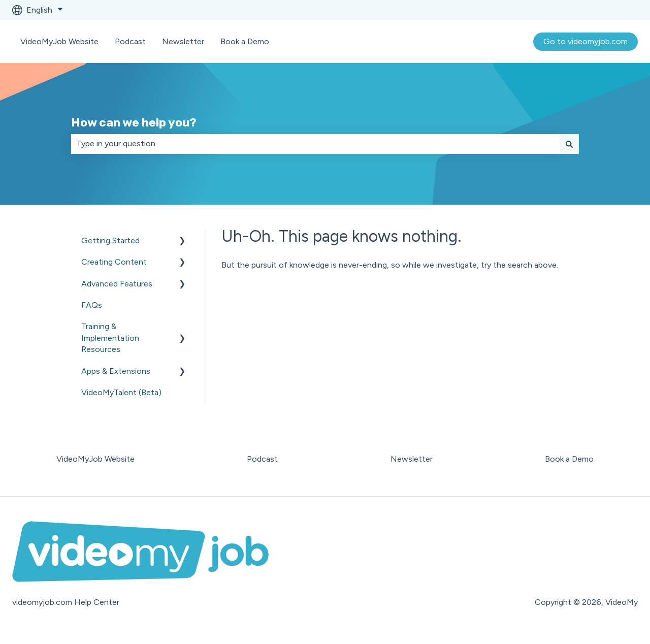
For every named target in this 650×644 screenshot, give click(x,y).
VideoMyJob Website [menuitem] (95, 459)
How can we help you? (134, 122)
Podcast (130, 41)
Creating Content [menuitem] (114, 262)
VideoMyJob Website (59, 41)
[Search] (569, 144)
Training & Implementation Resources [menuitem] (110, 338)
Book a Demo (245, 41)
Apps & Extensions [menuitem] (116, 371)
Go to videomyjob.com (586, 41)
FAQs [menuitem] (92, 305)
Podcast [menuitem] (262, 459)
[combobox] (315, 144)
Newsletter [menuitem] (412, 459)
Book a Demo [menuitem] (569, 459)
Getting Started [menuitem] (110, 240)
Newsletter (183, 41)
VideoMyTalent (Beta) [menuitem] (121, 392)
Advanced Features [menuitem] (117, 284)
